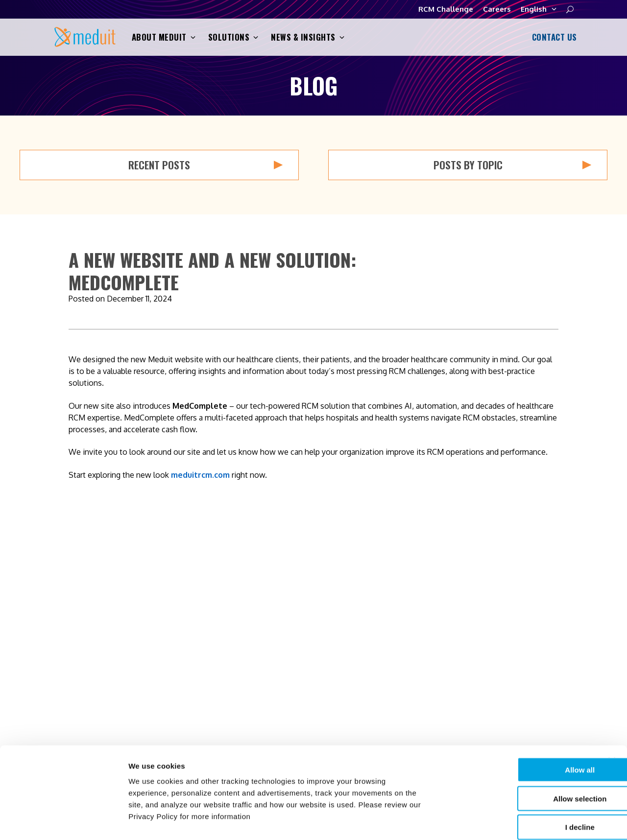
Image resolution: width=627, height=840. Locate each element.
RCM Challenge (446, 9)
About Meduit (164, 37)
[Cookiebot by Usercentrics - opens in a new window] (63, 821)
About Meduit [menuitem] (437, 655)
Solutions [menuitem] (430, 675)
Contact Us (553, 37)
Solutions (233, 37)
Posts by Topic (513, 165)
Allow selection (520, 749)
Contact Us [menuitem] (568, 655)
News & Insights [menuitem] (442, 694)
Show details (514, 821)
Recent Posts (205, 165)
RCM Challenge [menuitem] (575, 675)
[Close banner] (612, 711)
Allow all (520, 720)
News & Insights (308, 37)
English (539, 9)
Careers (497, 9)
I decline (520, 778)
